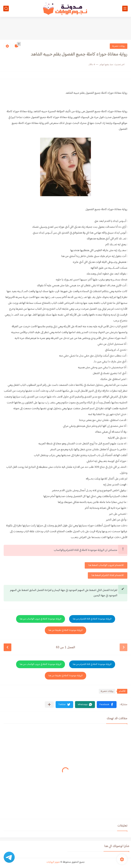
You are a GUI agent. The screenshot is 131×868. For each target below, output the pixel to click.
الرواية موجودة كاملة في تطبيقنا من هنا (65, 630)
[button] (107, 705)
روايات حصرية (119, 46)
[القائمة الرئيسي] (125, 9)
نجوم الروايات (53, 862)
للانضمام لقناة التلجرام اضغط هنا (108, 575)
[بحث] (6, 9)
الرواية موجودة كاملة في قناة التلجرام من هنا (92, 619)
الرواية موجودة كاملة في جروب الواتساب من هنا (41, 619)
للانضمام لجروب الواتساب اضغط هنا (106, 565)
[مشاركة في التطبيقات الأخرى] (49, 704)
